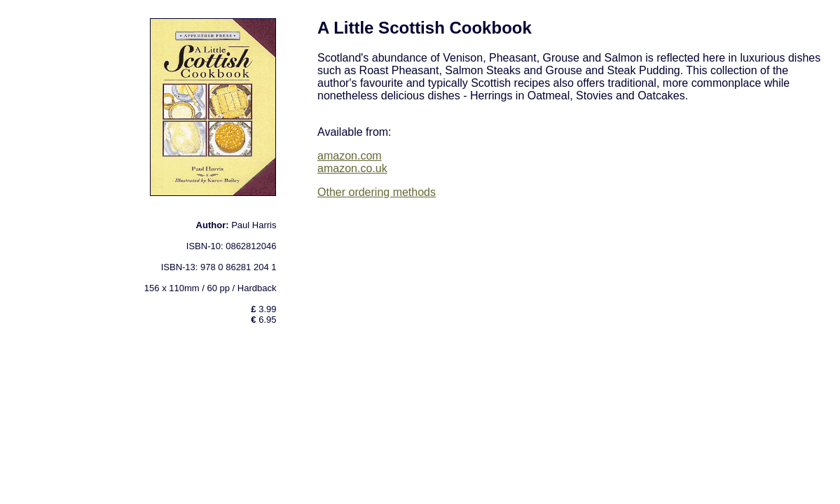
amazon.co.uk (352, 168)
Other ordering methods (377, 192)
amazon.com (350, 156)
